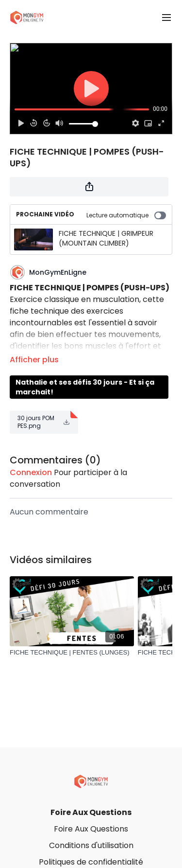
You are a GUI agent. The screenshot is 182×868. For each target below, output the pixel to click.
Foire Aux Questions (91, 812)
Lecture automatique (126, 215)
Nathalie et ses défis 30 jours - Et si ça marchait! (85, 387)
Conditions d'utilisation (91, 845)
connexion (31, 472)
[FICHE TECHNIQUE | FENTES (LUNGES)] (72, 653)
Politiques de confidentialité (91, 862)
